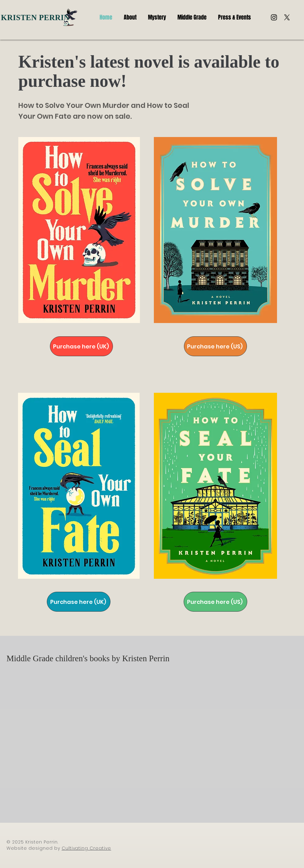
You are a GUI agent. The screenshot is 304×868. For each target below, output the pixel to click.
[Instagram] (274, 17)
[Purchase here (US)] (215, 346)
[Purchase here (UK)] (81, 346)
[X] (287, 17)
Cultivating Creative (87, 848)
